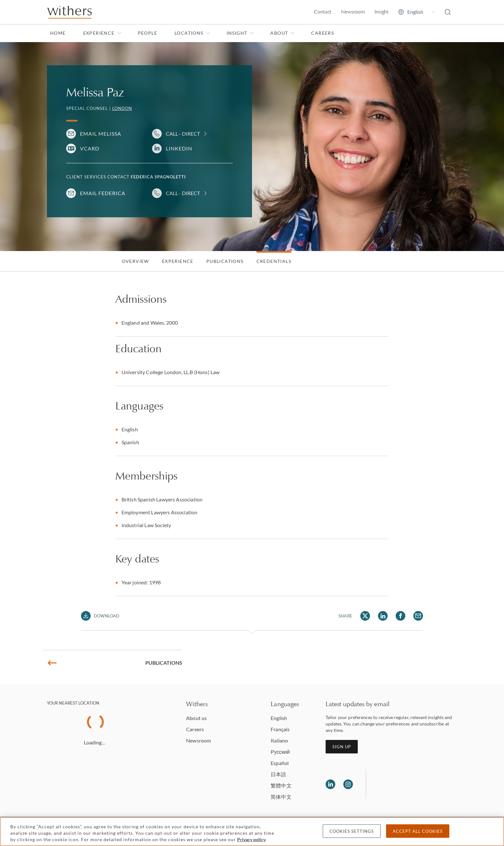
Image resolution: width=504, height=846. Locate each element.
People (148, 33)
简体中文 (281, 797)
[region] (252, 832)
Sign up (342, 747)
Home (58, 33)
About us (196, 718)
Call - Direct (183, 134)
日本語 (278, 774)
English (279, 718)
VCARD (90, 148)
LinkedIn (179, 148)
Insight (382, 12)
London (122, 108)
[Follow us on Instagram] (348, 784)
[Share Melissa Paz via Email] (418, 616)
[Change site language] (417, 12)
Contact (323, 12)
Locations (192, 33)
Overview (135, 261)
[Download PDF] (100, 616)
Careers (323, 33)
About (283, 33)
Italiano (279, 740)
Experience (102, 33)
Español (280, 763)
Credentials (274, 261)
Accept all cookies (418, 831)
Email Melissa (101, 134)
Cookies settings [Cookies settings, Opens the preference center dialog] (352, 831)
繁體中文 (281, 785)
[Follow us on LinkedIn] (330, 784)
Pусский (280, 752)
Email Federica (103, 193)
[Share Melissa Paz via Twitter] (365, 616)
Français (280, 729)
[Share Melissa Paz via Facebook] (401, 616)
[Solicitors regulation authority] (404, 784)
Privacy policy (251, 839)
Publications (225, 261)
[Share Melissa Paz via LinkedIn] (383, 616)
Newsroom (353, 12)
